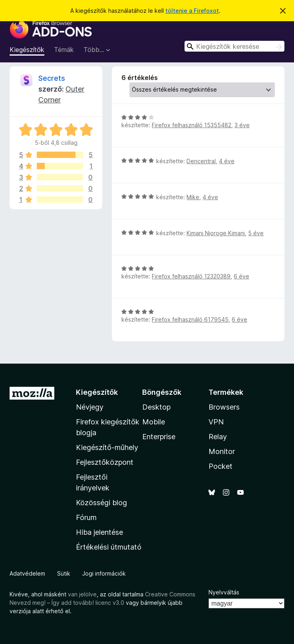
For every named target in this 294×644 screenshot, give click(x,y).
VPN (216, 422)
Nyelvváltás (224, 592)
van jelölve (82, 594)
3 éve (242, 125)
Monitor (222, 451)
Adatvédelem (27, 573)
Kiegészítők (27, 50)
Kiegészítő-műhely (107, 447)
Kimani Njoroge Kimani (216, 233)
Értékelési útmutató (109, 547)
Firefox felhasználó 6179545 (190, 319)
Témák (64, 50)
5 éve (256, 233)
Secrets (52, 78)
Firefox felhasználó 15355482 (192, 125)
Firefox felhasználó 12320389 (191, 276)
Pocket (220, 466)
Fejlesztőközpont (105, 462)
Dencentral (201, 161)
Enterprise (159, 437)
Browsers (224, 407)
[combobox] (234, 46)
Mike (193, 197)
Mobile (154, 422)
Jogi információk (104, 573)
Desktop (156, 407)
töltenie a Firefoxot (192, 11)
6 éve (241, 276)
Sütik (64, 573)
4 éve (227, 161)
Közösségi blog (101, 503)
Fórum (86, 517)
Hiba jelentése (99, 532)
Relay (218, 437)
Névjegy (90, 407)
